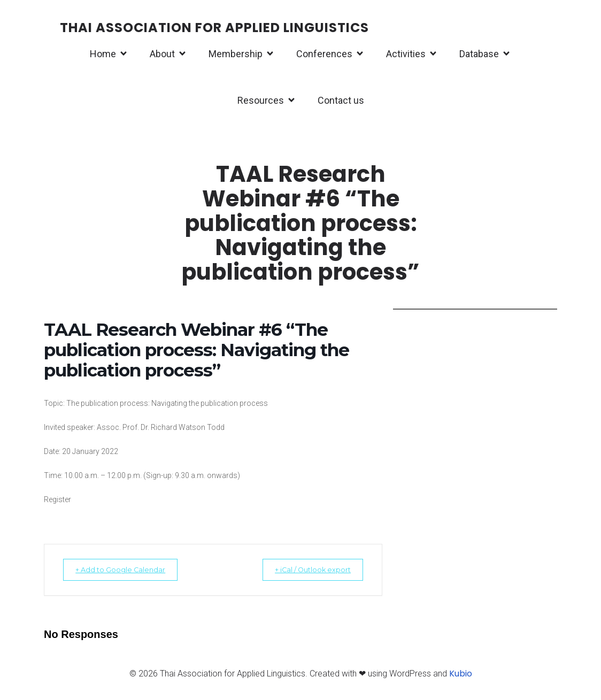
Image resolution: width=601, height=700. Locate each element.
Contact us (341, 102)
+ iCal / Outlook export (306, 573)
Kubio (461, 677)
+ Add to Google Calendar (127, 573)
